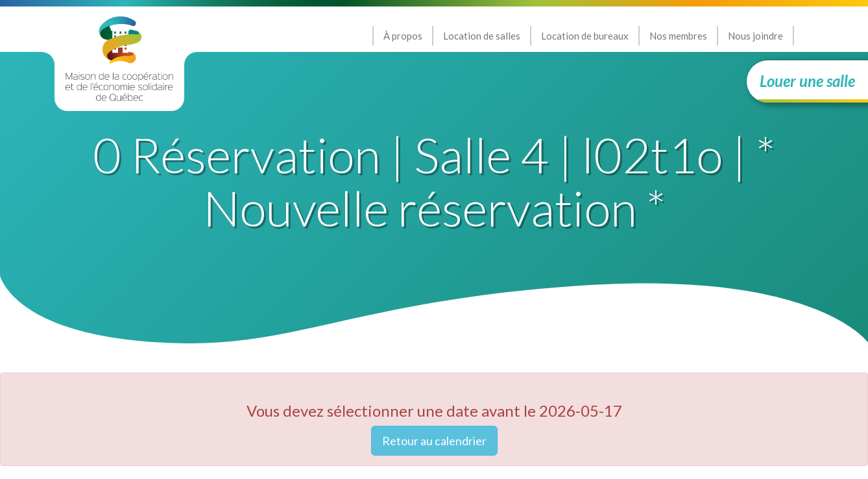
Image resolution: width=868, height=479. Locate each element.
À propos (403, 36)
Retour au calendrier (434, 441)
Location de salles (482, 36)
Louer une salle (807, 81)
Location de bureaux (585, 36)
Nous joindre (755, 36)
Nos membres (678, 36)
